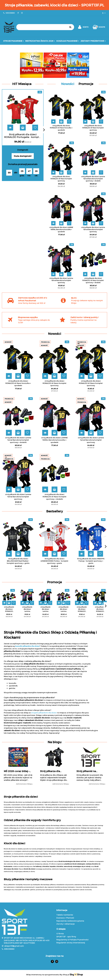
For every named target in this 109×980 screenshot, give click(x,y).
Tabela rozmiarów (65, 915)
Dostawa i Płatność (65, 918)
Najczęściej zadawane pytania (70, 921)
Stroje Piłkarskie (14, 41)
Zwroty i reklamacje (66, 924)
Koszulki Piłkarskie (68, 41)
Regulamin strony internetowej (71, 943)
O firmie (60, 934)
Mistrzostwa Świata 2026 (40, 41)
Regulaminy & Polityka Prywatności (72, 940)
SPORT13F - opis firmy (66, 937)
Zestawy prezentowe (93, 41)
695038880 (9, 949)
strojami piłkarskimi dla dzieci (44, 713)
